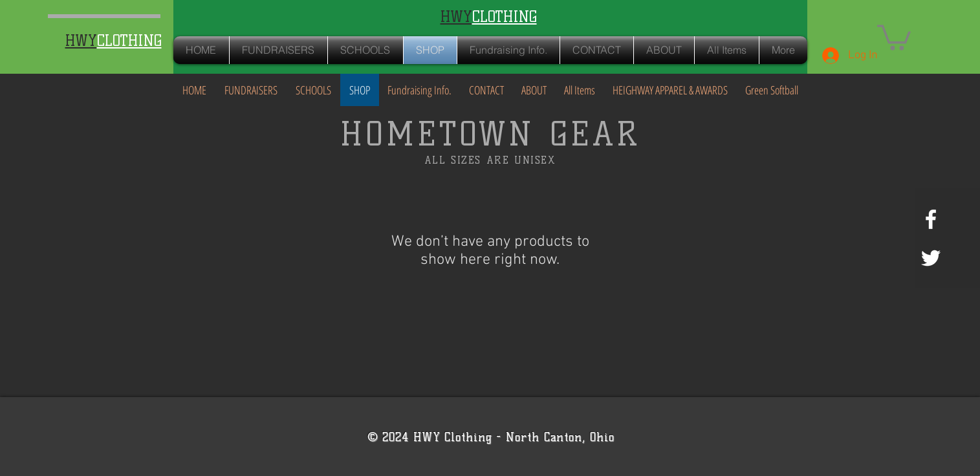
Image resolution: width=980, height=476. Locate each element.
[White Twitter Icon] (931, 258)
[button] (894, 36)
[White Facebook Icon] (931, 219)
